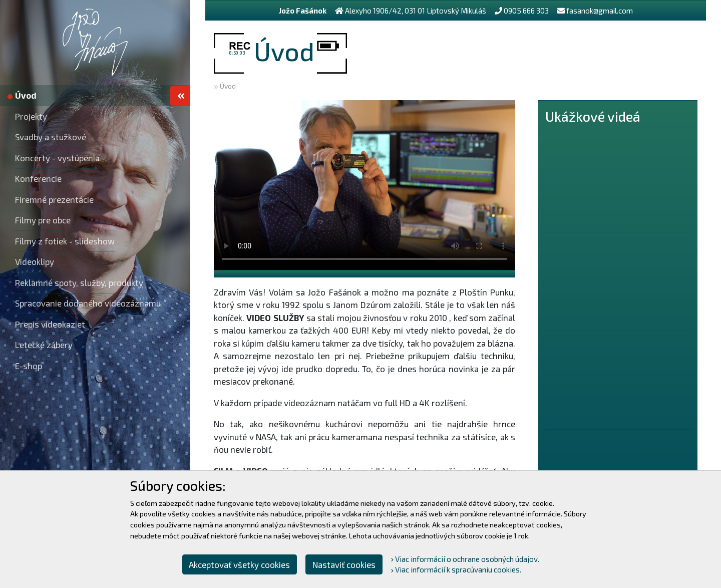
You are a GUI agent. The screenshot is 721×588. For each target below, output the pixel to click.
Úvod (228, 86)
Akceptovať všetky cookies (239, 564)
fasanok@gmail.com (600, 11)
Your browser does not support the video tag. (365, 185)
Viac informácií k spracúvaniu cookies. (456, 569)
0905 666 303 (526, 11)
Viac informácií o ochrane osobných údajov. (465, 559)
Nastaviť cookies (344, 564)
